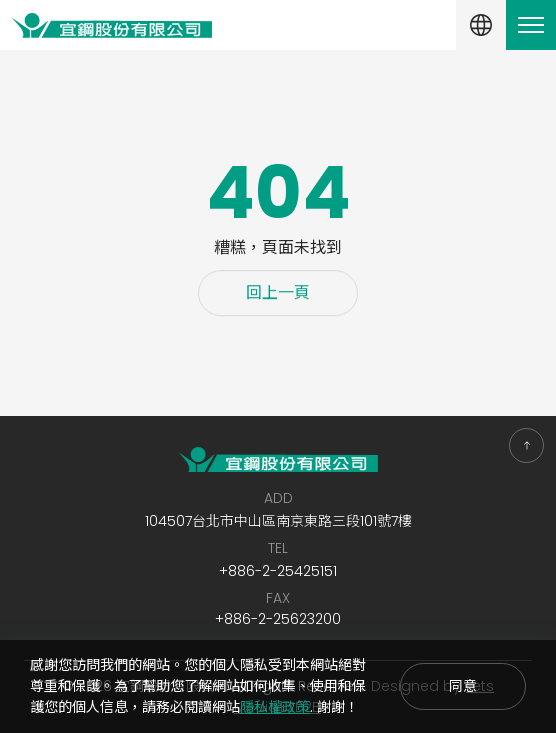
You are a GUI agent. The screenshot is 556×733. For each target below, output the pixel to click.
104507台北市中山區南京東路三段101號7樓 (278, 521)
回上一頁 (278, 294)
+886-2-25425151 (278, 571)
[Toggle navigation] (531, 25)
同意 (463, 686)
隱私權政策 (275, 707)
